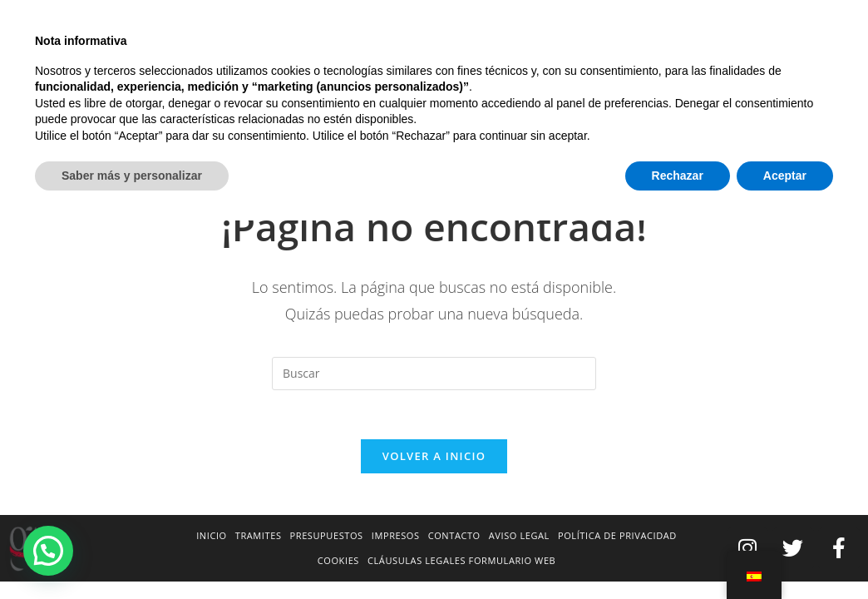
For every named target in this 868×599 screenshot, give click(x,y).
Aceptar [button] (785, 553)
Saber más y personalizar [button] (132, 553)
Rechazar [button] (678, 553)
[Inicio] (706, 114)
